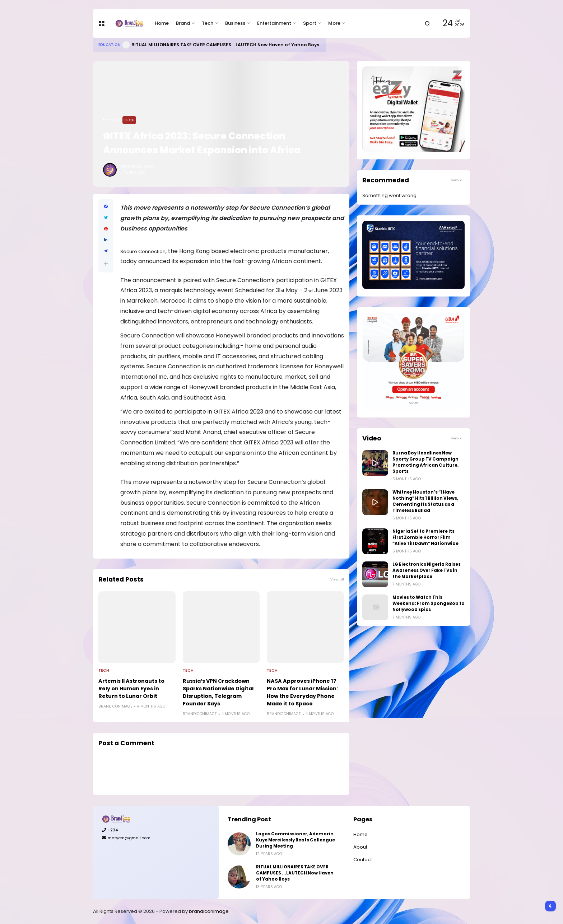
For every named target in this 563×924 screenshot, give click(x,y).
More (334, 23)
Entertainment (274, 23)
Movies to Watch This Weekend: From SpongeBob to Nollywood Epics (429, 603)
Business (235, 23)
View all (337, 579)
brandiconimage (209, 911)
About (360, 847)
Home (162, 23)
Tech (208, 23)
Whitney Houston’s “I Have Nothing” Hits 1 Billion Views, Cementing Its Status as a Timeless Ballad (425, 501)
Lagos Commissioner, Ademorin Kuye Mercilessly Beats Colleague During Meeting (296, 840)
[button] (106, 264)
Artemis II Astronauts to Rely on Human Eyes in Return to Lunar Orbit (131, 689)
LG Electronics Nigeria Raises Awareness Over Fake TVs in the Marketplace (427, 570)
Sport (310, 23)
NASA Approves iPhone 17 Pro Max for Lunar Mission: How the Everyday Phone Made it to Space (302, 692)
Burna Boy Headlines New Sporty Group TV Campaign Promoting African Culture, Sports (425, 462)
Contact (363, 860)
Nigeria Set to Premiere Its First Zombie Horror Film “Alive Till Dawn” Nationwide (425, 537)
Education (110, 45)
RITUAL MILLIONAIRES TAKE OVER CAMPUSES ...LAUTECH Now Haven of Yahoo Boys (225, 45)
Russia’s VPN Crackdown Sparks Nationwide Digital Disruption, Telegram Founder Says (218, 692)
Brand (183, 23)
